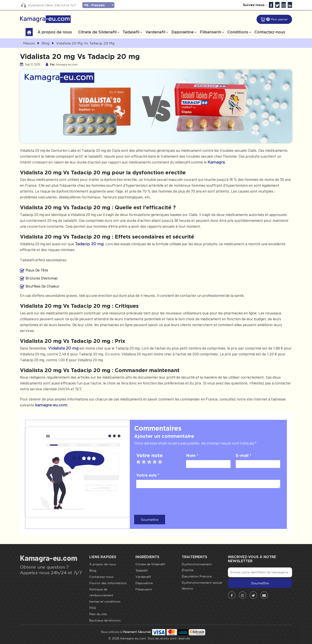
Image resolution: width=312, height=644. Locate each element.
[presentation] (169, 501)
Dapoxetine (183, 32)
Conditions (238, 32)
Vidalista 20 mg (63, 348)
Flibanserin (210, 32)
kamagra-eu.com (51, 405)
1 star (141, 462)
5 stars (162, 462)
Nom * (192, 455)
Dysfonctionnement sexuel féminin (202, 586)
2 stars (146, 462)
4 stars (157, 462)
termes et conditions (105, 602)
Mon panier (279, 19)
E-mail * (244, 455)
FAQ (93, 608)
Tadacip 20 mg (89, 244)
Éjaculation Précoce (197, 576)
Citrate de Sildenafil (97, 32)
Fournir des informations (108, 583)
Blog (93, 570)
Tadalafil (131, 32)
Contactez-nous (270, 32)
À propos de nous (55, 32)
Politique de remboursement (101, 592)
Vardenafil (155, 32)
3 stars (151, 462)
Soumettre (150, 520)
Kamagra (216, 162)
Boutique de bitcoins (105, 620)
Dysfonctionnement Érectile (197, 567)
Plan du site (98, 614)
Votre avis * (148, 475)
